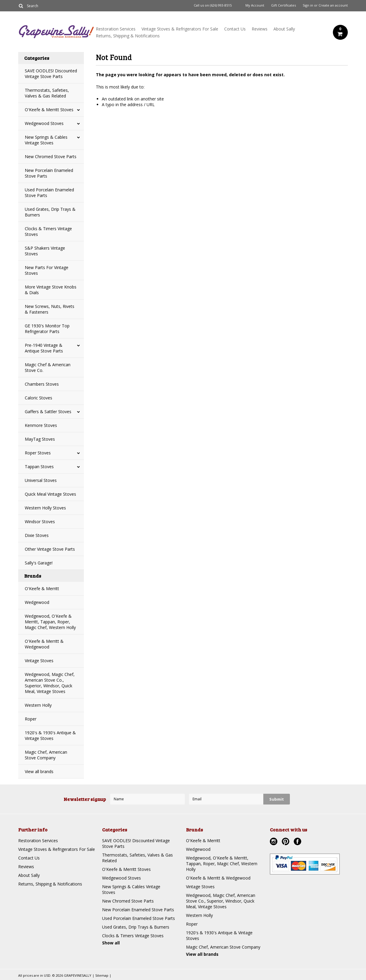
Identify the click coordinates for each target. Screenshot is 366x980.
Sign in (308, 5)
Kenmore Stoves (41, 425)
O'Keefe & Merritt (42, 589)
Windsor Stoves (40, 522)
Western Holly (38, 705)
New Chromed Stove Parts (51, 157)
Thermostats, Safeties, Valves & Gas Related (47, 93)
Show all (111, 943)
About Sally (284, 29)
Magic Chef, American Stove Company (46, 755)
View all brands (39, 771)
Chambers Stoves (42, 384)
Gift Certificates (283, 5)
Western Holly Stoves (45, 508)
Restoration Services (116, 29)
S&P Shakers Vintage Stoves (45, 251)
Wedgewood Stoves (44, 123)
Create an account (333, 5)
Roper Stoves (38, 453)
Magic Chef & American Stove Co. (48, 367)
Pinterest (286, 842)
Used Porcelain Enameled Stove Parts (49, 193)
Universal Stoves (41, 480)
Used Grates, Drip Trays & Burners (50, 212)
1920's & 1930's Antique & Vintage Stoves (50, 735)
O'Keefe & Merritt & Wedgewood (44, 644)
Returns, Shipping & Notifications (128, 36)
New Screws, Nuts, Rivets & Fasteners (50, 309)
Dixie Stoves (37, 535)
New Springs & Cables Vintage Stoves (46, 140)
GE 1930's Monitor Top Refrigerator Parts (47, 329)
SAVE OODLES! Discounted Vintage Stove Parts (51, 74)
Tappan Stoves (39, 467)
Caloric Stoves (39, 398)
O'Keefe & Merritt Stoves (49, 110)
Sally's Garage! (39, 563)
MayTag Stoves (40, 439)
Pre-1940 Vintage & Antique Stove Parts (44, 348)
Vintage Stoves (39, 661)
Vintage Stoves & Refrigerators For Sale (180, 29)
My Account (255, 5)
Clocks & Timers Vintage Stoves (48, 231)
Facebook (298, 842)
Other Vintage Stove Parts (50, 549)
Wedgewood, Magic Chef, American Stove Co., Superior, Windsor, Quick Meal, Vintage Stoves (50, 683)
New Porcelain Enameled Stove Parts (49, 173)
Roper (31, 719)
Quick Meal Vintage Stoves (50, 494)
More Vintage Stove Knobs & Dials (51, 290)
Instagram (274, 842)
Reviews (260, 29)
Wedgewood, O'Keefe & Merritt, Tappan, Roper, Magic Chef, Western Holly (50, 622)
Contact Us (235, 29)
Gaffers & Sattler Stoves (48, 412)
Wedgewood (37, 602)
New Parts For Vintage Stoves (47, 270)
